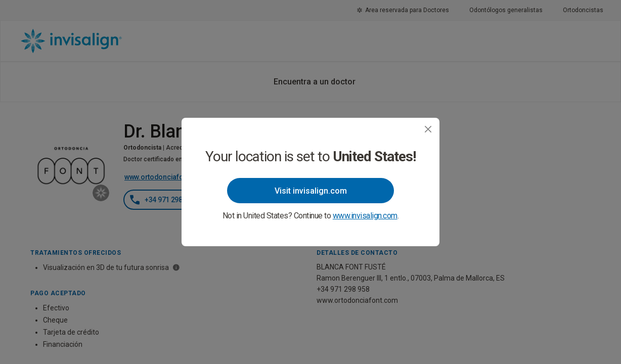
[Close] (428, 129)
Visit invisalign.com (311, 191)
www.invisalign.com (365, 216)
